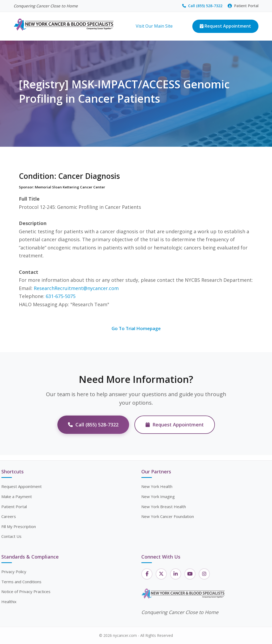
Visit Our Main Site (154, 26)
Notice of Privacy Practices (26, 591)
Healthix (9, 602)
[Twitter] (161, 574)
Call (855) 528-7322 (202, 6)
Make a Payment (17, 496)
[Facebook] (147, 574)
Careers (9, 516)
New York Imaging (158, 496)
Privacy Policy (14, 572)
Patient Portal (243, 6)
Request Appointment (225, 26)
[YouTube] (190, 574)
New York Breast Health (164, 507)
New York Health (157, 486)
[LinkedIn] (176, 574)
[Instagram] (204, 574)
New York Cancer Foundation (168, 516)
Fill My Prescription (19, 526)
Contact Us (11, 536)
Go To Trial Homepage (136, 328)
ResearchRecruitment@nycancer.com (76, 288)
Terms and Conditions (21, 582)
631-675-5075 (61, 296)
